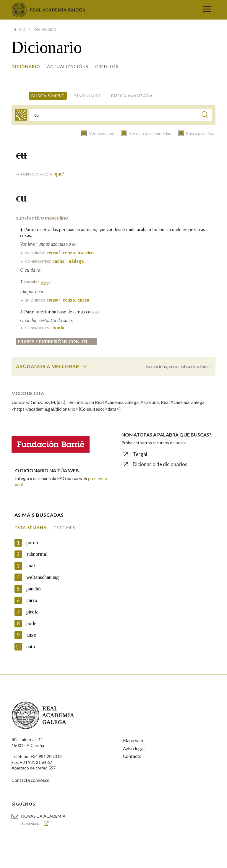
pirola (32, 612)
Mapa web (133, 740)
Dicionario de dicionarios (160, 464)
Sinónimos (88, 96)
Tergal (140, 454)
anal (31, 566)
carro (32, 600)
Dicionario (26, 66)
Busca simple (48, 96)
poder (32, 623)
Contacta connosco (31, 780)
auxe (31, 635)
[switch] (85, 366)
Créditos (107, 66)
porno (32, 543)
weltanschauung (43, 577)
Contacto (132, 756)
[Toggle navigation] (207, 10)
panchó (34, 589)
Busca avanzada (132, 96)
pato (31, 646)
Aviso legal (134, 748)
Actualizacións (68, 66)
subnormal (37, 554)
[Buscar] (205, 116)
